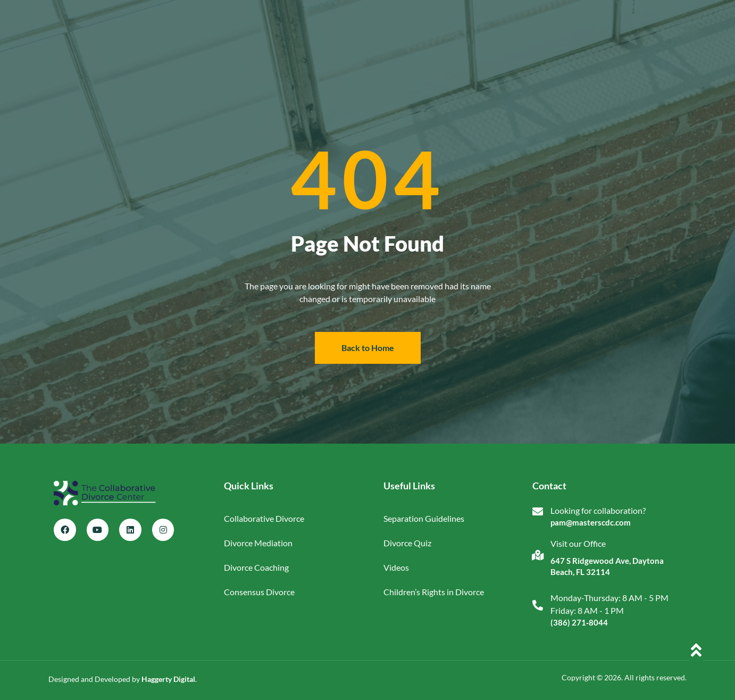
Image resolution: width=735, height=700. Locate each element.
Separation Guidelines (424, 518)
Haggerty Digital (168, 679)
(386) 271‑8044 (579, 622)
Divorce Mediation (258, 543)
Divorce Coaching (256, 567)
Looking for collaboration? (598, 510)
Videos (396, 567)
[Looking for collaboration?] (538, 512)
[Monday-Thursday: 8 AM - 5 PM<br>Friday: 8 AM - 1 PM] (538, 605)
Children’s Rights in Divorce (434, 592)
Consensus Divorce (259, 592)
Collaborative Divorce (264, 518)
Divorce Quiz (407, 543)
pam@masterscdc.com (591, 522)
